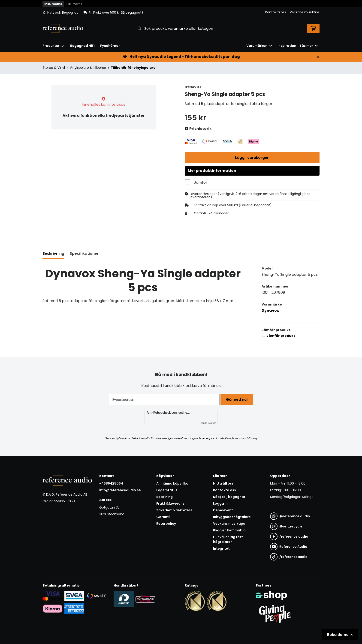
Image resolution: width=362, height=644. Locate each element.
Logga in (220, 503)
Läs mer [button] (309, 46)
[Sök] (181, 28)
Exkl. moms (74, 4)
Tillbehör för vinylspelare (133, 68)
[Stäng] (318, 57)
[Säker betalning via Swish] (96, 596)
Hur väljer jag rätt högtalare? (228, 539)
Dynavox (270, 313)
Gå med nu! (238, 400)
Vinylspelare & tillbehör (88, 68)
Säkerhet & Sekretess (174, 510)
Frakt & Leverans (170, 503)
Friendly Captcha (208, 423)
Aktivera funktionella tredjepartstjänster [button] (104, 115)
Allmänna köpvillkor (173, 483)
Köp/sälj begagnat (229, 497)
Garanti (163, 517)
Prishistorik (198, 129)
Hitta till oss (223, 483)
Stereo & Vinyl (54, 68)
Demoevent (223, 510)
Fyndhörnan (110, 46)
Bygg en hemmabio (229, 530)
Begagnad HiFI (82, 46)
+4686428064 (111, 483)
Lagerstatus (167, 490)
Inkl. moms (53, 4)
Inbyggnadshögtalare (232, 517)
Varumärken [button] (259, 46)
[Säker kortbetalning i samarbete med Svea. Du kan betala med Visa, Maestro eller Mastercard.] (53, 596)
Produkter (53, 46)
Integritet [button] (221, 548)
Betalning (164, 497)
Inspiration (287, 46)
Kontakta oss (276, 12)
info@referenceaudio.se (120, 490)
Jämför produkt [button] (278, 338)
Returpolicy (166, 524)
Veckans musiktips (305, 12)
